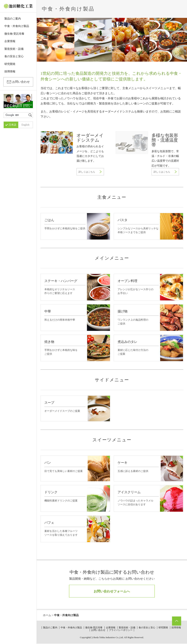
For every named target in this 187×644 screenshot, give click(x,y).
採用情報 (10, 71)
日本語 (12, 125)
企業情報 (10, 41)
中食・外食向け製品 (17, 26)
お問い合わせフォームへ (112, 591)
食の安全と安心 (14, 56)
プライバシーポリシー (121, 630)
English (25, 125)
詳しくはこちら (87, 172)
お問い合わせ (21, 82)
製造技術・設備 (14, 49)
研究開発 (10, 64)
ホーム (47, 615)
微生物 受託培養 (14, 34)
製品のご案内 (13, 19)
